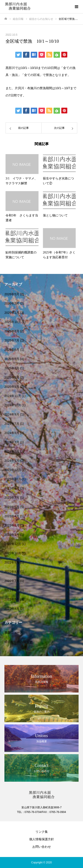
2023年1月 (12, 535)
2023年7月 (12, 498)
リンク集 (42, 832)
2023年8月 (12, 488)
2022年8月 (12, 572)
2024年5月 (12, 433)
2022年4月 (12, 609)
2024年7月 (12, 424)
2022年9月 (12, 562)
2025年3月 (12, 368)
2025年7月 (12, 340)
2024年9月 (12, 414)
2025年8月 (12, 331)
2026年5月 (12, 294)
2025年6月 (12, 350)
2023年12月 (13, 470)
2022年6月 (12, 590)
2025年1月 (12, 387)
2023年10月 (13, 479)
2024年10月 (13, 405)
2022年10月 (13, 553)
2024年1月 (12, 461)
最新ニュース (14, 632)
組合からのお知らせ (18, 642)
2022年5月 (12, 599)
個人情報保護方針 (42, 839)
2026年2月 (12, 303)
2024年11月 (13, 396)
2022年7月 (12, 581)
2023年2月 (12, 525)
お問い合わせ (42, 847)
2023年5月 (12, 507)
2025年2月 (12, 377)
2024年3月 (12, 442)
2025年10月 (13, 322)
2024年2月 (12, 451)
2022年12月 (13, 544)
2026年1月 (12, 313)
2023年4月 (12, 516)
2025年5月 (12, 359)
